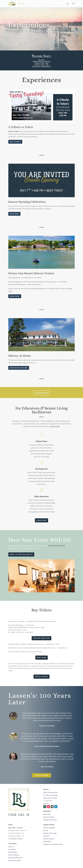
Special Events (41, 677)
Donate (46, 830)
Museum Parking (49, 817)
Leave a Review (28, 775)
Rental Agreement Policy (57, 546)
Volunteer (46, 836)
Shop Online (47, 841)
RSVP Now (14, 214)
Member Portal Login (50, 833)
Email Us (46, 803)
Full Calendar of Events (16, 839)
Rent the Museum (49, 839)
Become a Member (49, 828)
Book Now (15, 296)
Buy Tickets (15, 142)
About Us (11, 847)
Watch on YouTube (19, 368)
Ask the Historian (14, 855)
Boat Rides (42, 658)
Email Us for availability (21, 554)
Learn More (41, 520)
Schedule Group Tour (50, 820)
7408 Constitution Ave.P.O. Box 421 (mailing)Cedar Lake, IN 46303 (51, 795)
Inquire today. (55, 426)
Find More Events (41, 393)
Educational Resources (15, 858)
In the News (12, 849)
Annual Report (13, 852)
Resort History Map (14, 860)
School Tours (42, 441)
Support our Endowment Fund (53, 844)
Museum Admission (41, 638)
